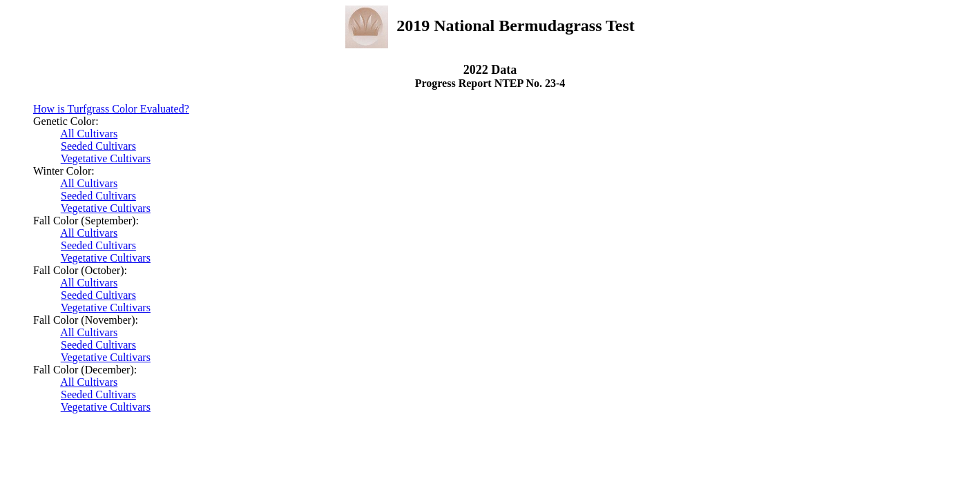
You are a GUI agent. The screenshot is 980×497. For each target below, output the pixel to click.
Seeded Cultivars (98, 146)
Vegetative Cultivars (106, 158)
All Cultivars (89, 134)
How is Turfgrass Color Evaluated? (111, 109)
